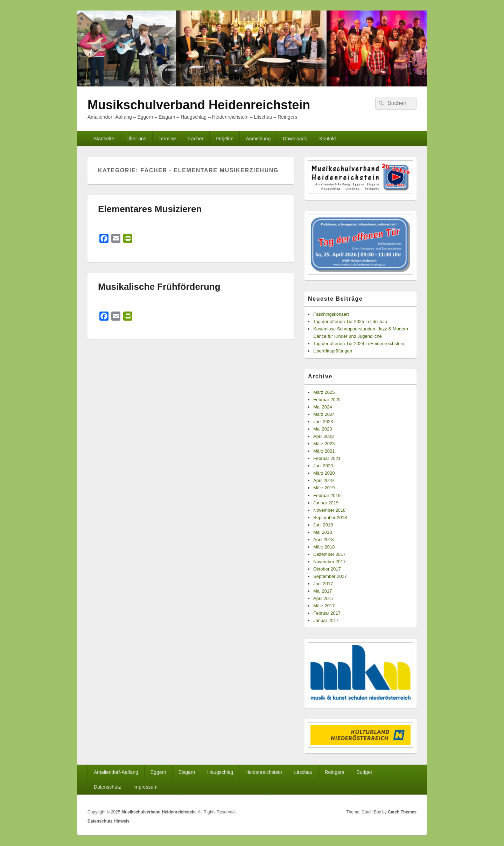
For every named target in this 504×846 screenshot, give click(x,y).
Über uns (136, 139)
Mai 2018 (323, 532)
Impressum (145, 787)
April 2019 (324, 480)
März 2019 (324, 488)
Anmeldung (258, 139)
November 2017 (330, 562)
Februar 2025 (327, 400)
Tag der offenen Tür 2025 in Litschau (350, 321)
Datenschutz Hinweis (108, 821)
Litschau (303, 772)
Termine (167, 139)
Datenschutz (107, 787)
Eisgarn (187, 772)
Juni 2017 (323, 584)
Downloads (295, 139)
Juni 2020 (323, 466)
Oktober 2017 (327, 569)
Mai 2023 (323, 429)
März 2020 (324, 473)
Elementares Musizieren (150, 209)
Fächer (196, 139)
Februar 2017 (327, 613)
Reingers (334, 772)
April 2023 (324, 436)
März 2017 (324, 606)
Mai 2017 (323, 591)
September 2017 (330, 576)
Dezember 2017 (330, 554)
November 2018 (330, 510)
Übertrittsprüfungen (333, 351)
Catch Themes (402, 812)
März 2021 (324, 451)
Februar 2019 (327, 495)
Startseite (104, 139)
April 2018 (324, 540)
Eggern (158, 772)
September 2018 (330, 518)
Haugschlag (220, 772)
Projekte (225, 139)
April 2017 (324, 598)
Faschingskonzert (331, 314)
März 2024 (324, 414)
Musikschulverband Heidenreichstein (199, 105)
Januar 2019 (326, 503)
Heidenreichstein (264, 772)
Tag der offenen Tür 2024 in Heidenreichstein (359, 344)
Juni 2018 (323, 525)
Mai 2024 (323, 407)
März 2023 (324, 444)
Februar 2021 (327, 458)
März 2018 (324, 547)
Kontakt (327, 139)
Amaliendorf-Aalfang (116, 772)
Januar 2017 (326, 620)
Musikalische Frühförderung (159, 287)
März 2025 (324, 392)
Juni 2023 (323, 422)
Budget (364, 772)
